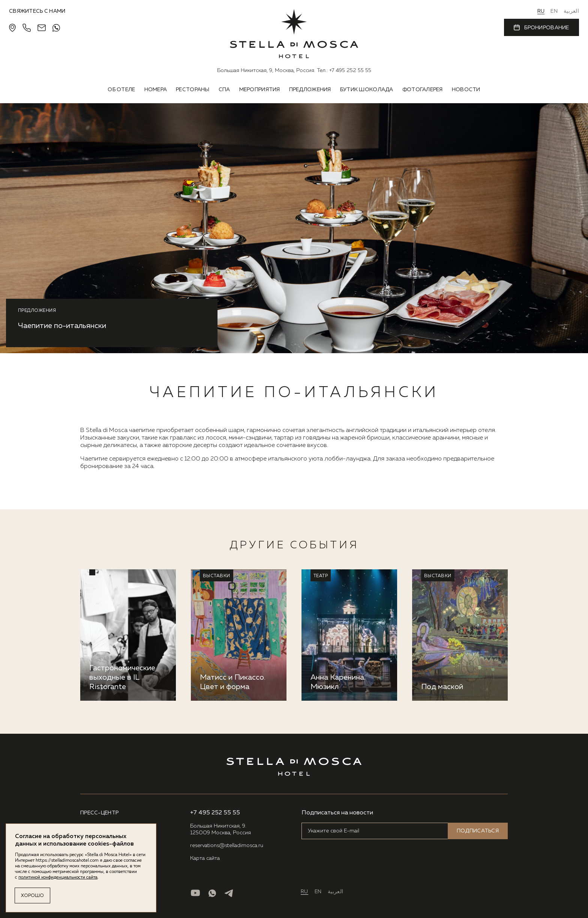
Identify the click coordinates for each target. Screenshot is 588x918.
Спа (224, 90)
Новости (466, 90)
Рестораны (193, 90)
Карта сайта (205, 858)
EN (554, 11)
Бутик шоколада (367, 90)
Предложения (310, 90)
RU (541, 11)
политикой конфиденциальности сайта (58, 877)
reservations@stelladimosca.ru (227, 846)
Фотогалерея (423, 90)
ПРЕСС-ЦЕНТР (99, 813)
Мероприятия (260, 90)
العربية (571, 11)
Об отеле (121, 90)
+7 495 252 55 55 (350, 71)
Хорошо (32, 896)
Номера (156, 90)
